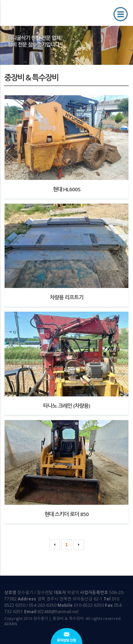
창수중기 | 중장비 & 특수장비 (34, 12)
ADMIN (11, 624)
